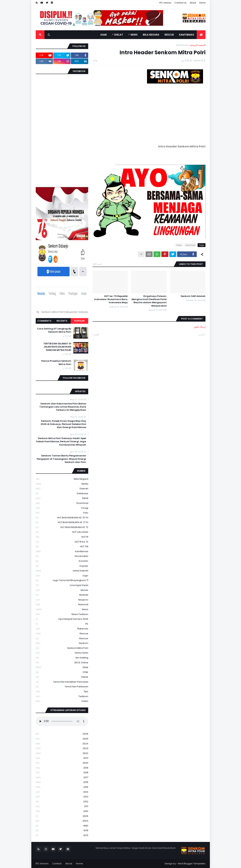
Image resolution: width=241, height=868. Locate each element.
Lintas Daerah (62, 571)
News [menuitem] (134, 35)
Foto (62, 513)
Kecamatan (62, 556)
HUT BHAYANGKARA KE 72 (62, 527)
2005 (62, 816)
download (182, 45)
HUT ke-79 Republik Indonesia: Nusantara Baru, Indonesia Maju (111, 299)
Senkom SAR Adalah (193, 296)
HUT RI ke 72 (62, 542)
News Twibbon (62, 614)
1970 (62, 835)
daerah (62, 489)
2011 (62, 806)
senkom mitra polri (62, 648)
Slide (62, 667)
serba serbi (62, 653)
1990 (62, 826)
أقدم (97, 335)
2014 (62, 792)
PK (62, 624)
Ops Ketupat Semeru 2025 (62, 619)
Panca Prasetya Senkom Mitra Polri (56, 363)
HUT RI (62, 537)
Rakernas (62, 629)
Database (62, 494)
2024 (62, 744)
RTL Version (165, 3)
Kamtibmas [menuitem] (187, 35)
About (193, 3)
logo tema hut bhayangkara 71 (62, 580)
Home (202, 3)
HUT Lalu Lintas (62, 532)
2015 (62, 787)
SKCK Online (62, 663)
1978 (62, 831)
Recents (62, 321)
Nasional (62, 605)
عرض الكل (97, 264)
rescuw (62, 639)
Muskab (62, 595)
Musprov (62, 600)
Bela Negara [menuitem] (151, 35)
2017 (62, 778)
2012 (62, 802)
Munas (62, 590)
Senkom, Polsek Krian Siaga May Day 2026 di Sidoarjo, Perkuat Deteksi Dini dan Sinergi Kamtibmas (63, 424)
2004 (62, 821)
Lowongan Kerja (62, 585)
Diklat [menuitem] (119, 35)
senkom (62, 643)
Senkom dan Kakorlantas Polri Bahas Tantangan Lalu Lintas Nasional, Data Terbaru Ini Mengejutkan (63, 407)
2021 (62, 758)
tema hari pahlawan (62, 687)
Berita (62, 484)
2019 (62, 768)
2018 (62, 773)
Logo (62, 576)
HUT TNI (62, 547)
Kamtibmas (62, 552)
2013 (62, 797)
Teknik (62, 677)
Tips (62, 692)
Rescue (62, 634)
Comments (44, 321)
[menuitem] (201, 35)
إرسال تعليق (200, 327)
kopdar (62, 566)
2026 (62, 734)
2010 (62, 811)
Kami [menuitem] (104, 35)
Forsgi (62, 508)
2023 (62, 749)
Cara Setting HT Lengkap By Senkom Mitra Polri (54, 330)
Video (179, 245)
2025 (62, 739)
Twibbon (62, 697)
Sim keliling (62, 658)
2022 (62, 753)
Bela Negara (62, 479)
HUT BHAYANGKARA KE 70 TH (62, 518)
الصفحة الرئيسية (198, 45)
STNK (62, 672)
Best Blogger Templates (192, 864)
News (62, 610)
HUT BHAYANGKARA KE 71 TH (62, 522)
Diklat (62, 498)
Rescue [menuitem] (169, 35)
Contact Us (181, 3)
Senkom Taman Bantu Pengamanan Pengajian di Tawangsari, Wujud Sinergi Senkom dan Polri (61, 459)
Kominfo (62, 561)
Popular (79, 321)
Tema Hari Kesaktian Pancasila (62, 682)
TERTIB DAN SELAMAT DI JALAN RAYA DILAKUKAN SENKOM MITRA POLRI (57, 347)
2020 (62, 763)
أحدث (201, 335)
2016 (62, 782)
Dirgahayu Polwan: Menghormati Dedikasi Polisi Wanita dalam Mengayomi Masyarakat (149, 301)
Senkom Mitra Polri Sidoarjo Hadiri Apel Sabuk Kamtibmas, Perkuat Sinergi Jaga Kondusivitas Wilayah (61, 442)
